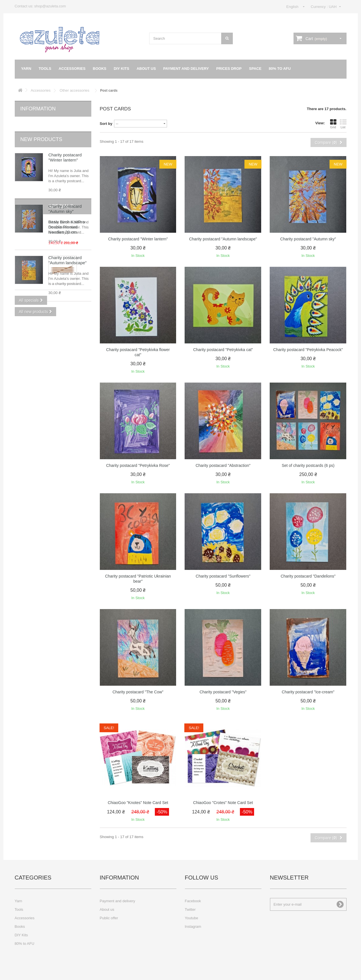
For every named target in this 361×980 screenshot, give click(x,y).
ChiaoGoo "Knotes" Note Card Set (138, 803)
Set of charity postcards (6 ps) (308, 465)
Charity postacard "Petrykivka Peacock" (308, 350)
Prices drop (229, 69)
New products (41, 131)
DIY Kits (122, 69)
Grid (333, 124)
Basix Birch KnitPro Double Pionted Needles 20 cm (67, 345)
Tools (45, 69)
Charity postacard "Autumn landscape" (68, 252)
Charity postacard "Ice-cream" (308, 692)
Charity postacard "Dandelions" (308, 576)
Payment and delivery (186, 69)
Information (38, 109)
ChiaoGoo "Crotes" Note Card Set (223, 803)
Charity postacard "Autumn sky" (65, 200)
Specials (33, 324)
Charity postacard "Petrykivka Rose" (138, 465)
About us (146, 69)
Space (255, 69)
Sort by (106, 124)
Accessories (72, 69)
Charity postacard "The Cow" (138, 692)
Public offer (109, 918)
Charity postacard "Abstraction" (223, 465)
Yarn (26, 69)
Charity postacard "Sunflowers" (223, 576)
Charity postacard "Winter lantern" (65, 149)
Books (100, 69)
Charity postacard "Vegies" (223, 692)
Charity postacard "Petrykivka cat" (223, 350)
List (343, 124)
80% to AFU (280, 69)
